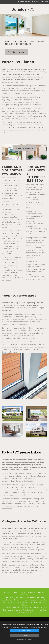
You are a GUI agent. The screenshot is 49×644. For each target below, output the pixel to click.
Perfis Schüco (28, 613)
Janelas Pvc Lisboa (10, 600)
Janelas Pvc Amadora (24, 602)
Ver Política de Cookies (24, 640)
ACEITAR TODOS (25, 630)
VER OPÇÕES (24, 636)
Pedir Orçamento (17, 52)
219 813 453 (13, 597)
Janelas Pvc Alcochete (25, 610)
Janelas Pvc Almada (10, 607)
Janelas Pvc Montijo (30, 607)
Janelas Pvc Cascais (29, 600)
